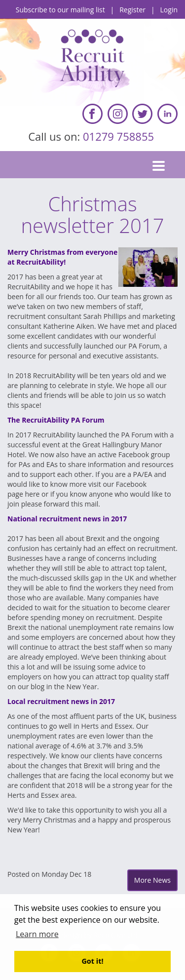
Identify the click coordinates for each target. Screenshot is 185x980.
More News (152, 880)
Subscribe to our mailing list (60, 10)
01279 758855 (120, 136)
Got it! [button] (92, 961)
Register (132, 10)
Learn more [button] (37, 934)
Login (169, 10)
